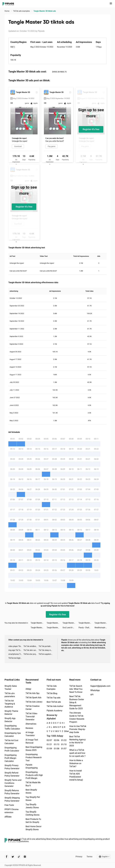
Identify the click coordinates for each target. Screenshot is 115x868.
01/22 (63, 740)
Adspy (28, 689)
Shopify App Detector (10, 720)
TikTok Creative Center (33, 708)
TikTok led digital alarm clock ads (16, 658)
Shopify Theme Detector (11, 713)
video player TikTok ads (16, 646)
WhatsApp (95, 690)
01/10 (63, 744)
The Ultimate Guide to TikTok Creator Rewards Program (77, 717)
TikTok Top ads (53, 698)
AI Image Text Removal (32, 741)
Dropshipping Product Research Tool (34, 757)
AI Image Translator (30, 734)
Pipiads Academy (54, 711)
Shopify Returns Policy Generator (12, 792)
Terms (89, 857)
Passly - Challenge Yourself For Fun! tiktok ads (87, 628)
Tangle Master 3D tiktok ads (39, 623)
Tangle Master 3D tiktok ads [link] (45, 11)
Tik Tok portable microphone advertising (46, 646)
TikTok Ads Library (34, 702)
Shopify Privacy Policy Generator (12, 767)
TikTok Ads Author (55, 706)
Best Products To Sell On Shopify (33, 821)
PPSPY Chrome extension (12, 811)
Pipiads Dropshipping (32, 766)
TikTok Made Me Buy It (33, 784)
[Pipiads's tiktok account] (19, 857)
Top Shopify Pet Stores (33, 799)
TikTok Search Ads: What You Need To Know (76, 689)
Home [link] (7, 11)
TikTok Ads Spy (33, 693)
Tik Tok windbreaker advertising (31, 646)
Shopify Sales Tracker (11, 688)
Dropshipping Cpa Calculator (13, 735)
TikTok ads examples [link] (22, 11)
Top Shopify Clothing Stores (33, 813)
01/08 (56, 749)
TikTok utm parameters (10, 695)
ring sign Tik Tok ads (16, 650)
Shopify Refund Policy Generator (12, 774)
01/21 (49, 744)
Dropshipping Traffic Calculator (12, 727)
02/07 (49, 740)
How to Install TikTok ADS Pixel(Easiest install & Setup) (76, 775)
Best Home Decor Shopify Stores (34, 828)
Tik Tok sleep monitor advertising (46, 650)
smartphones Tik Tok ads (16, 654)
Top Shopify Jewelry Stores (32, 806)
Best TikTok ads (54, 702)
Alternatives (31, 724)
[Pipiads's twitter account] (13, 857)
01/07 (63, 749)
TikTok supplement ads (46, 654)
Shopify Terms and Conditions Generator (13, 783)
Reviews (29, 728)
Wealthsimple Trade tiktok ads (102, 628)
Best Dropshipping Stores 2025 (34, 749)
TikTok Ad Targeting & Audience (10, 704)
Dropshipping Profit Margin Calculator (11, 758)
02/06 (56, 740)
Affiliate (8, 817)
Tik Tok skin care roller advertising (31, 650)
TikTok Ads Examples (52, 688)
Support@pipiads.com (100, 686)
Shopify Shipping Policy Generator (12, 799)
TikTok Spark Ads (34, 698)
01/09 (49, 749)
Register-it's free (91, 129)
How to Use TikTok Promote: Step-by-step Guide (78, 729)
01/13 (56, 744)
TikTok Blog (52, 693)
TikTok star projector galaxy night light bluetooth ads (31, 654)
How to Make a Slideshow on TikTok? (76, 763)
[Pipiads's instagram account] (25, 857)
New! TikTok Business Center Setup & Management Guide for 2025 (77, 702)
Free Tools (9, 805)
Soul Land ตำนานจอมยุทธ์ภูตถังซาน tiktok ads (71, 628)
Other (64, 731)
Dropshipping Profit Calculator (12, 749)
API (92, 695)
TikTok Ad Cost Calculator (11, 742)
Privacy (79, 857)
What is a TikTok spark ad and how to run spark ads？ (78, 753)
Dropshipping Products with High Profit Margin (34, 775)
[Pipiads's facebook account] (7, 857)
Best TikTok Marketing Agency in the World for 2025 (77, 741)
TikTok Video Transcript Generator (31, 716)
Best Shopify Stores (31, 791)
